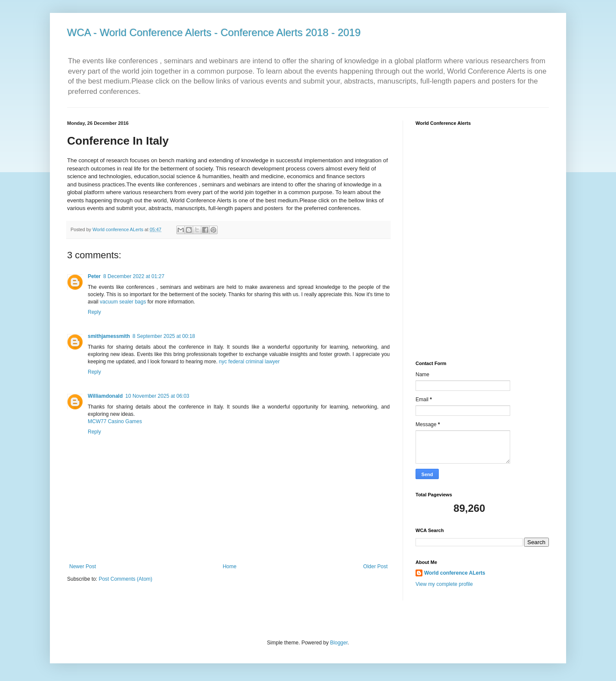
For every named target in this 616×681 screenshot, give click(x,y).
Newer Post (83, 566)
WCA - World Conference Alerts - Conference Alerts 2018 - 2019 (214, 33)
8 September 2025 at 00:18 (164, 336)
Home (230, 566)
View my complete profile (444, 584)
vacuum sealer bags (123, 302)
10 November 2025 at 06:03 (157, 396)
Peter (94, 276)
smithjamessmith (109, 336)
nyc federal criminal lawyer (249, 362)
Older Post (375, 566)
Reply (94, 312)
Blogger (339, 643)
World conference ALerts (455, 573)
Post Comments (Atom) (125, 579)
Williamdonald (105, 396)
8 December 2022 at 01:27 (134, 276)
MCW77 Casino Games (115, 421)
